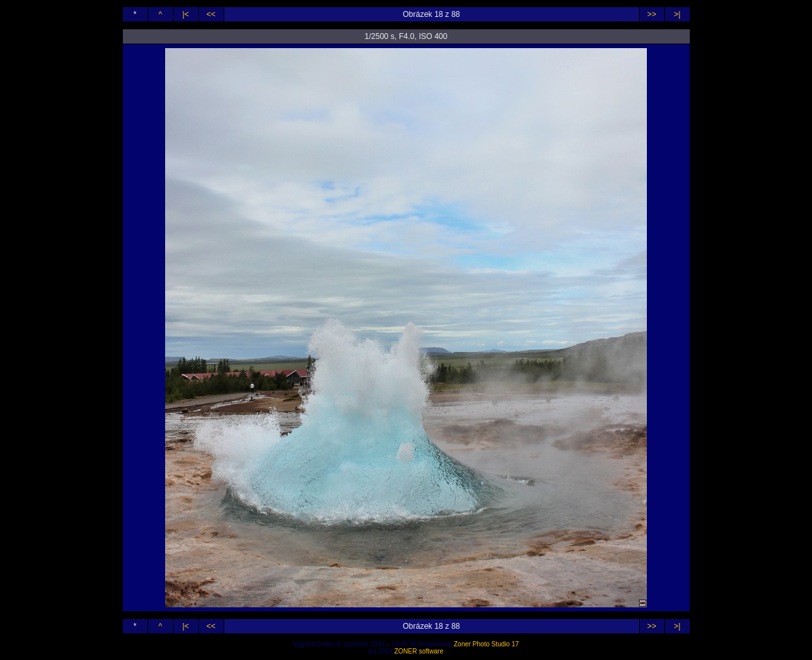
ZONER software (419, 651)
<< (211, 14)
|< (185, 14)
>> (651, 14)
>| (677, 14)
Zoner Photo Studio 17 (486, 644)
